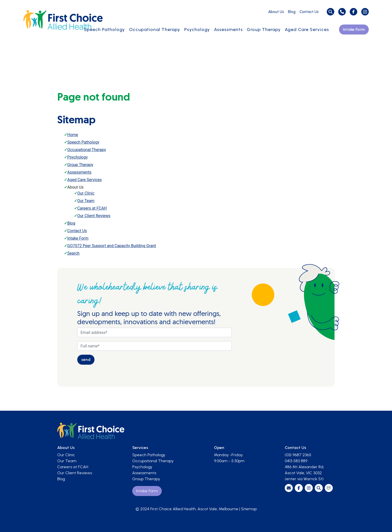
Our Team (86, 201)
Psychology (197, 30)
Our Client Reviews (94, 216)
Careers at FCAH (92, 208)
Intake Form (354, 29)
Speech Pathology (104, 30)
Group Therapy (264, 30)
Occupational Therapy (155, 30)
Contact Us (309, 12)
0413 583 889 (296, 461)
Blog (292, 12)
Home (73, 135)
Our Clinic (86, 193)
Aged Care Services (307, 30)
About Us (276, 12)
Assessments (228, 30)
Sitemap (249, 509)
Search (73, 253)
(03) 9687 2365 (298, 455)
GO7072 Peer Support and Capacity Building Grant (112, 246)
